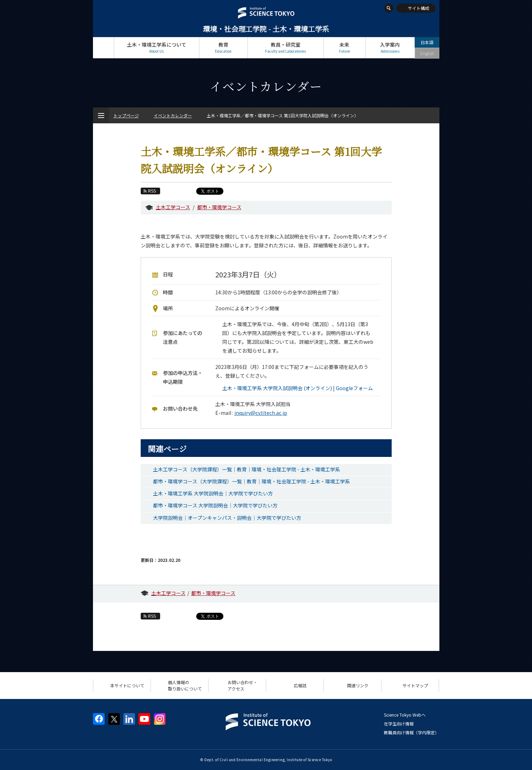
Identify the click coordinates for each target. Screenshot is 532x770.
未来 (344, 48)
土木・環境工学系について (157, 48)
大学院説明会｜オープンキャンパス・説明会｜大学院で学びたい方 (227, 518)
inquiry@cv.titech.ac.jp (261, 413)
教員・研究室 (286, 48)
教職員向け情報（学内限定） (411, 732)
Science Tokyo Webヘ (405, 715)
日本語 (427, 42)
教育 (223, 48)
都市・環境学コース (219, 207)
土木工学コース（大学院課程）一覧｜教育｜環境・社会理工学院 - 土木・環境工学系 (247, 469)
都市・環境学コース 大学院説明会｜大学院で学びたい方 (215, 505)
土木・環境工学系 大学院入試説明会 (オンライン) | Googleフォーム (298, 388)
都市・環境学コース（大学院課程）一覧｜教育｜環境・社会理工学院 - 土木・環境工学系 (252, 481)
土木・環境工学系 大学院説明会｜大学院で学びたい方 (213, 493)
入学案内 (390, 48)
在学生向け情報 (399, 724)
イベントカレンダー (173, 115)
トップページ (103, 48)
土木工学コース (173, 207)
